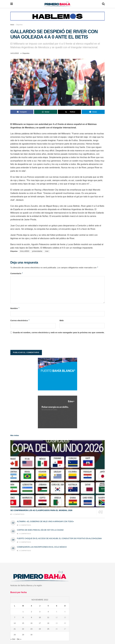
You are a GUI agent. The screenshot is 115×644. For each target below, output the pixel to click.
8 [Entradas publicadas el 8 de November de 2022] (23, 617)
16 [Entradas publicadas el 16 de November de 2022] (31, 623)
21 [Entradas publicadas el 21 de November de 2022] (15, 629)
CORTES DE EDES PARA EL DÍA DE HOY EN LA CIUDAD (40, 530)
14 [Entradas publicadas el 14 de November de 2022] (15, 623)
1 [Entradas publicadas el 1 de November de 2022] (23, 612)
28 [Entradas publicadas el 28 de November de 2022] (15, 635)
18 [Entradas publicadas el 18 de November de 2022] (48, 623)
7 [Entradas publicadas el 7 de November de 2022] (15, 617)
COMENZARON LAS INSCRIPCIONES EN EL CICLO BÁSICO (42, 547)
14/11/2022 (15, 53)
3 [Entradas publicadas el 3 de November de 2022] (40, 612)
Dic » (19, 639)
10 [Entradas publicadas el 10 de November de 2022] (40, 617)
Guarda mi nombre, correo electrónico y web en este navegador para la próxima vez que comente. (59, 332)
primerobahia (37, 251)
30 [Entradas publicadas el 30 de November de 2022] (31, 635)
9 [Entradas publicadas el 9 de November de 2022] (31, 617)
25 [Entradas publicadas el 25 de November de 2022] (48, 629)
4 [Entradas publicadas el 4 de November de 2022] (48, 612)
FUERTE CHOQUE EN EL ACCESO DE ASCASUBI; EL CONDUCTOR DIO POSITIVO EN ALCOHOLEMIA (59, 538)
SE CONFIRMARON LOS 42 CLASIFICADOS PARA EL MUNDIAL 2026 (41, 510)
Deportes (19, 25)
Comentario (17, 273)
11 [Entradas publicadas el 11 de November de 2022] (48, 617)
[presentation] (30, 343)
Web (61, 320)
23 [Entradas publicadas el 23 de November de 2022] (31, 629)
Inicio (12, 25)
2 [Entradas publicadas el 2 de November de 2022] (31, 612)
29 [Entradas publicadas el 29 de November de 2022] (23, 635)
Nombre (15, 308)
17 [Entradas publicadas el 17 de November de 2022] (40, 623)
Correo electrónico (20, 320)
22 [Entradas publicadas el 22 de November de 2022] (23, 629)
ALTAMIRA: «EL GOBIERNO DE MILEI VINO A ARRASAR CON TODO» (45, 521)
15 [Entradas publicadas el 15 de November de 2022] (23, 623)
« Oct (13, 639)
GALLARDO (25, 251)
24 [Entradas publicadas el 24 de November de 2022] (40, 629)
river (47, 251)
